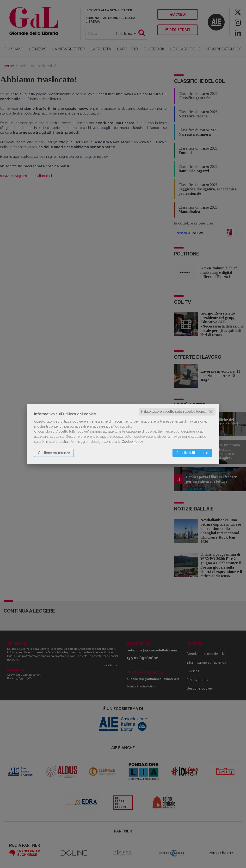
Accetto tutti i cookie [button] (192, 453)
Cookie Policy (132, 442)
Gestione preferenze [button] (54, 453)
